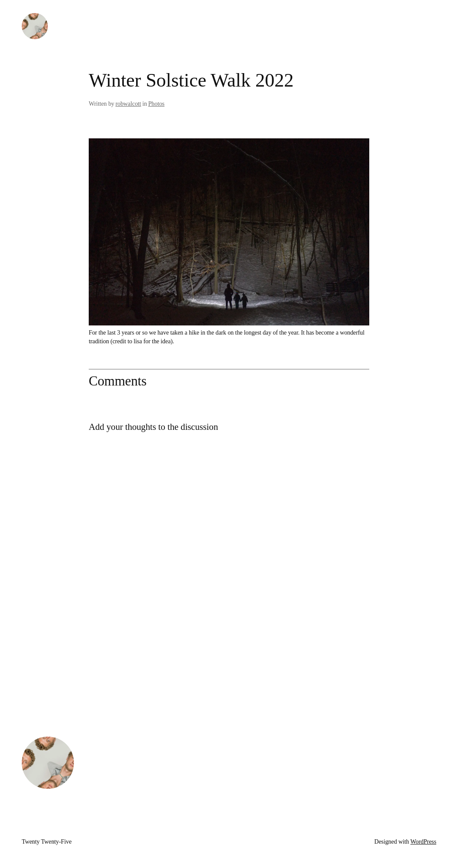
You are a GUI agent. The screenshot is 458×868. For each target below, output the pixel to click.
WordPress (423, 842)
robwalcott (129, 104)
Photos (157, 104)
